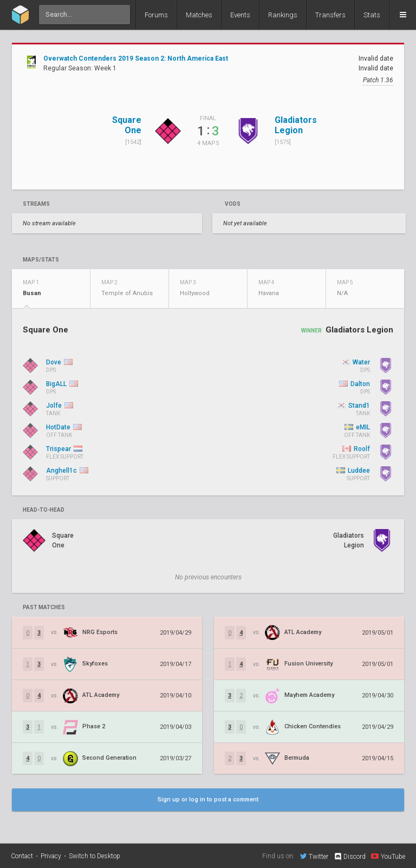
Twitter (314, 856)
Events (240, 15)
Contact (22, 856)
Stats (372, 15)
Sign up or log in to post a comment (208, 800)
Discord (350, 857)
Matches (199, 15)
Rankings (283, 15)
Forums (156, 15)
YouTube (388, 856)
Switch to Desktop (95, 856)
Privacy (51, 856)
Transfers (330, 15)
